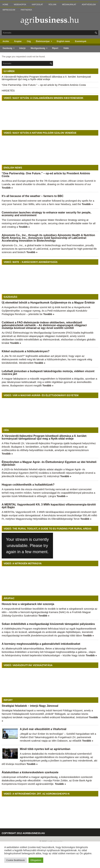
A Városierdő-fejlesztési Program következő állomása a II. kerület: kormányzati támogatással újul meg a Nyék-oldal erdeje (46, 78)
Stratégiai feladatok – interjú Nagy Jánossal (30, 706)
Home (5, 4)
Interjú (22, 48)
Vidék (66, 48)
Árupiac (18, 41)
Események (81, 41)
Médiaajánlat (69, 4)
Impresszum (9, 10)
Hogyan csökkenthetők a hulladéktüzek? (28, 485)
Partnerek (26, 10)
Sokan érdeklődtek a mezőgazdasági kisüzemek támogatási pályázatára (48, 624)
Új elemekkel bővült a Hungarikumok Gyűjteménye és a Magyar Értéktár (48, 303)
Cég (29, 41)
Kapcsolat (37, 4)
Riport (55, 48)
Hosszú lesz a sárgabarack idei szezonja (28, 604)
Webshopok (20, 4)
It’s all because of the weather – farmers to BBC (33, 196)
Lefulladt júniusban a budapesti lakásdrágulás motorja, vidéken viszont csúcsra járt (48, 373)
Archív (6, 41)
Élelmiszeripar (45, 41)
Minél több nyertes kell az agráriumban (45, 749)
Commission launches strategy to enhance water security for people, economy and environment (46, 214)
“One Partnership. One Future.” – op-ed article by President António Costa (44, 85)
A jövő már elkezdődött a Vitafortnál (43, 729)
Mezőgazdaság (40, 47)
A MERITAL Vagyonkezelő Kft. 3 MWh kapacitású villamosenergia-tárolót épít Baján (49, 506)
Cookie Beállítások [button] (16, 860)
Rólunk (52, 4)
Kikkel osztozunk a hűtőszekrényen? (26, 351)
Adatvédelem (89, 4)
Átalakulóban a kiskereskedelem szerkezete (30, 772)
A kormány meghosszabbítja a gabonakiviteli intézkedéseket (41, 644)
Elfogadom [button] (36, 860)
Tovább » (7, 188)
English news (63, 41)
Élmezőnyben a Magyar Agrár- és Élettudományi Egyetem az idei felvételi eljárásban (49, 463)
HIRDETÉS (8, 91)
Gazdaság (10, 47)
